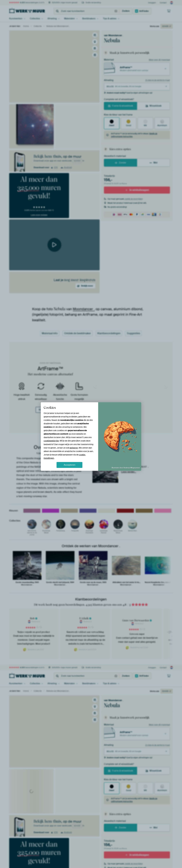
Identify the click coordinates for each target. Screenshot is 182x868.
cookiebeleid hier (51, 441)
